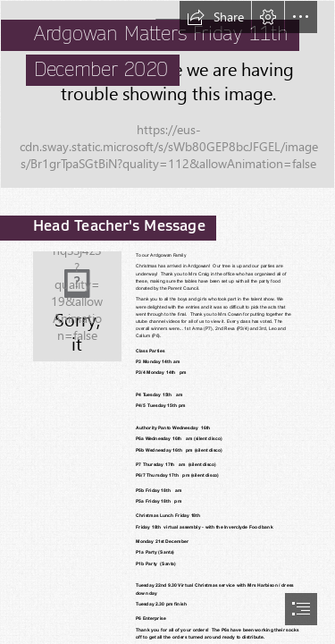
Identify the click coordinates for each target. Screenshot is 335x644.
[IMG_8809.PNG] (167, 94)
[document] (167, 322)
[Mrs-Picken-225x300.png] (76, 305)
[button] (215, 17)
